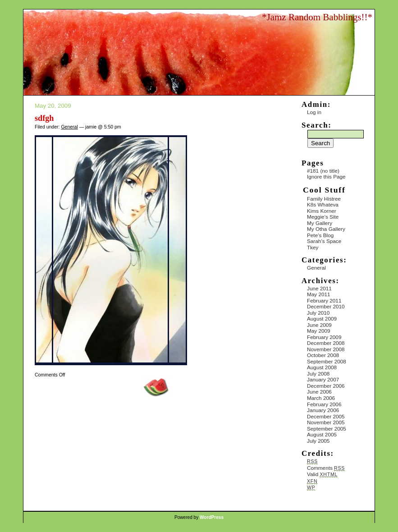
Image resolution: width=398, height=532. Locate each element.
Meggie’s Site (323, 217)
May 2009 (319, 331)
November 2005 (326, 422)
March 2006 (321, 398)
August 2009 (322, 319)
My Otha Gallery (326, 229)
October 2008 (323, 355)
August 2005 (322, 434)
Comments (326, 468)
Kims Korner (322, 211)
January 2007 (323, 379)
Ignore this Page (326, 177)
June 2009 (319, 325)
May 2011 (319, 294)
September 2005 (327, 429)
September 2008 (327, 361)
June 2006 (319, 392)
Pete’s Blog (320, 235)
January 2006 (323, 410)
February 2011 (324, 300)
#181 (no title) (323, 171)
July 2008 (318, 374)
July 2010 (318, 313)
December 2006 (326, 386)
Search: (316, 125)
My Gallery (320, 223)
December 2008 (326, 343)
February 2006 (324, 404)
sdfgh (44, 118)
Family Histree (324, 199)
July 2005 (318, 441)
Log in (314, 112)
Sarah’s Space (324, 241)
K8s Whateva (323, 204)
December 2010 (326, 306)
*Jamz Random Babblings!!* (317, 17)
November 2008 (326, 349)
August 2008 (322, 367)
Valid (322, 474)
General (69, 127)
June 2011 (319, 288)
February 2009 (324, 337)
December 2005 (326, 416)
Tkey (313, 247)
